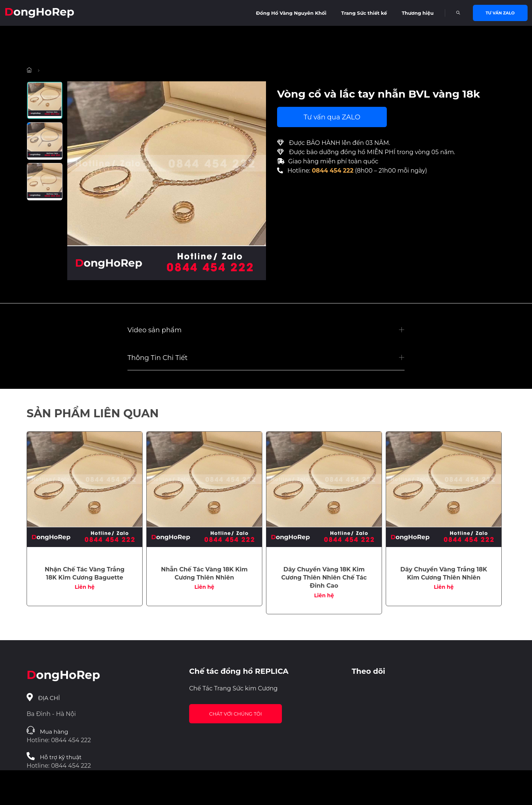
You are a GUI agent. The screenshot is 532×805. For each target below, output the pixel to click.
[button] (266, 330)
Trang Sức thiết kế (364, 13)
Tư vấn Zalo (500, 13)
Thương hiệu (417, 13)
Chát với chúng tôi (236, 714)
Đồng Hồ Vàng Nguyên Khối (291, 13)
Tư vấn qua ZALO (332, 117)
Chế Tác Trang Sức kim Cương (233, 688)
